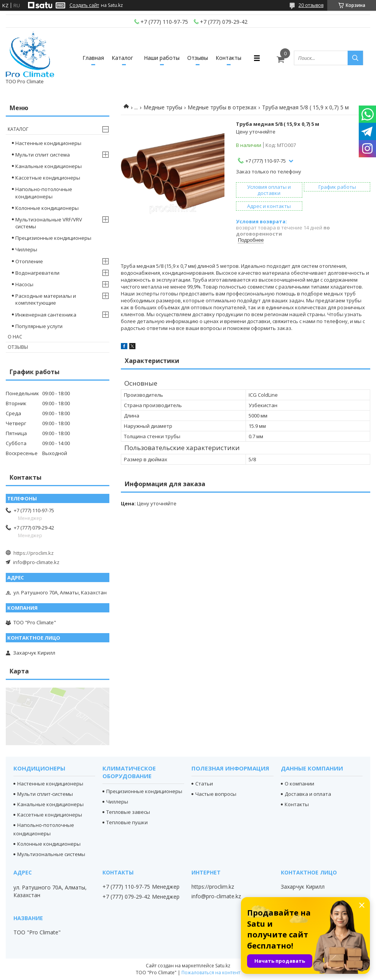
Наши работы (162, 58)
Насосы (24, 284)
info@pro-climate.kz (36, 562)
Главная (93, 58)
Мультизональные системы (51, 854)
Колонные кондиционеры (47, 208)
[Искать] (355, 58)
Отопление (29, 261)
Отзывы (198, 58)
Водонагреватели (37, 273)
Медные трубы (163, 107)
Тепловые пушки (127, 822)
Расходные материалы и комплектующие (46, 299)
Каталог (122, 58)
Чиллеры (26, 249)
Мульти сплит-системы (45, 794)
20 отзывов (311, 5)
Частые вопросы (216, 794)
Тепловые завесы (128, 812)
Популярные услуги (39, 326)
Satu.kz (223, 966)
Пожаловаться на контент (211, 973)
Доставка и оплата (308, 794)
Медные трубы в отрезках (222, 107)
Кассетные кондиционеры (48, 178)
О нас (15, 337)
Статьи (204, 784)
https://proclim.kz (34, 553)
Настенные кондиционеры (48, 143)
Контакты (228, 58)
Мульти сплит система (43, 155)
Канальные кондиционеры (49, 166)
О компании (299, 784)
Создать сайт (84, 5)
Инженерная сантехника (46, 315)
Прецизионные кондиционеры (53, 238)
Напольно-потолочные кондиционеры (44, 193)
